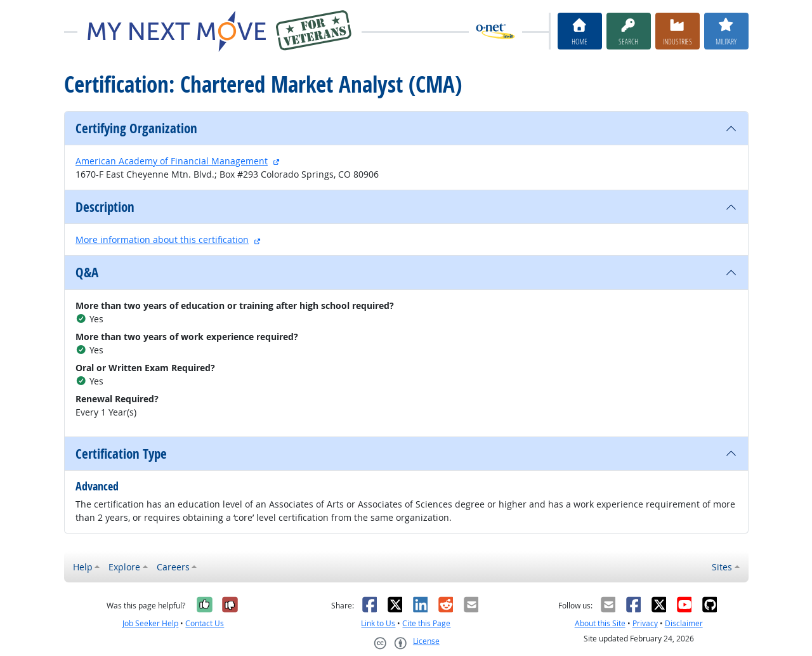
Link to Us (378, 623)
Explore (124, 567)
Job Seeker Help (150, 623)
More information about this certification (162, 239)
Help (83, 567)
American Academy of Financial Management (172, 161)
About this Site (600, 623)
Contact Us (205, 623)
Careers (173, 567)
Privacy (645, 623)
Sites (722, 567)
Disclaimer (684, 623)
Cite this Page (426, 623)
